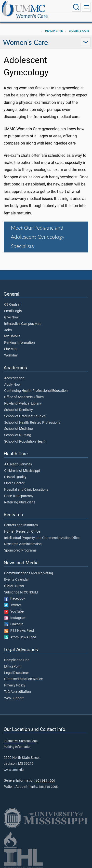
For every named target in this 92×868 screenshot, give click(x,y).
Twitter (13, 605)
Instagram (15, 618)
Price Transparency (19, 496)
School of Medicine (18, 429)
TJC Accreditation (18, 692)
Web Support (14, 698)
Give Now (11, 317)
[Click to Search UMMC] (76, 7)
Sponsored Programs (20, 551)
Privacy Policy (15, 685)
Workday (11, 355)
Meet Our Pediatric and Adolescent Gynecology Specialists (38, 237)
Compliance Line (17, 660)
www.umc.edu (14, 770)
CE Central (12, 305)
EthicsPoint (13, 667)
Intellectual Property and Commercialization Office (42, 538)
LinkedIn (14, 624)
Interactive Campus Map (23, 324)
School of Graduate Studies (25, 416)
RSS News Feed (19, 631)
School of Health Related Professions (32, 423)
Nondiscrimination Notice (23, 679)
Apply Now (12, 385)
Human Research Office (22, 532)
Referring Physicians (20, 502)
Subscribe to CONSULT (21, 592)
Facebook (15, 599)
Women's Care (32, 16)
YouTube (14, 612)
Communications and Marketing (29, 573)
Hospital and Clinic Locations (26, 490)
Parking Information (20, 343)
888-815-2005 (48, 787)
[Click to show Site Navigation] (86, 7)
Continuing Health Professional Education (36, 391)
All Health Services (18, 464)
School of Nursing (18, 435)
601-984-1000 (45, 781)
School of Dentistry (19, 410)
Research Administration (23, 544)
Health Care (54, 31)
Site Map (11, 349)
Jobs (8, 330)
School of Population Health (25, 442)
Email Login (13, 311)
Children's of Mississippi (22, 471)
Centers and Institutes (21, 525)
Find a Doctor (14, 483)
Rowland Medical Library (23, 404)
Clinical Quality (15, 477)
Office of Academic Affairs (24, 397)
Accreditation (14, 378)
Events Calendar (17, 580)
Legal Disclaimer (17, 673)
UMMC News (14, 586)
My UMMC (12, 336)
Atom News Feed (20, 637)
